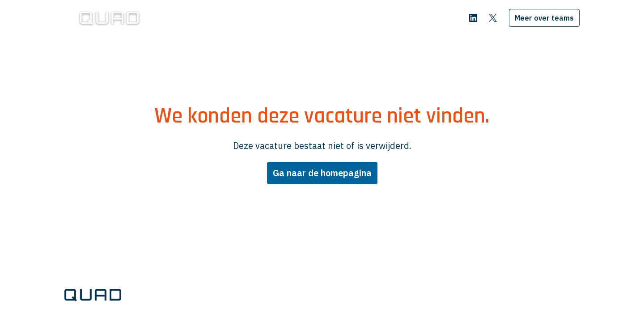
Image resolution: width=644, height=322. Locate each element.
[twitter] (493, 18)
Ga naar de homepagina (322, 173)
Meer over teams (544, 18)
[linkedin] (473, 18)
